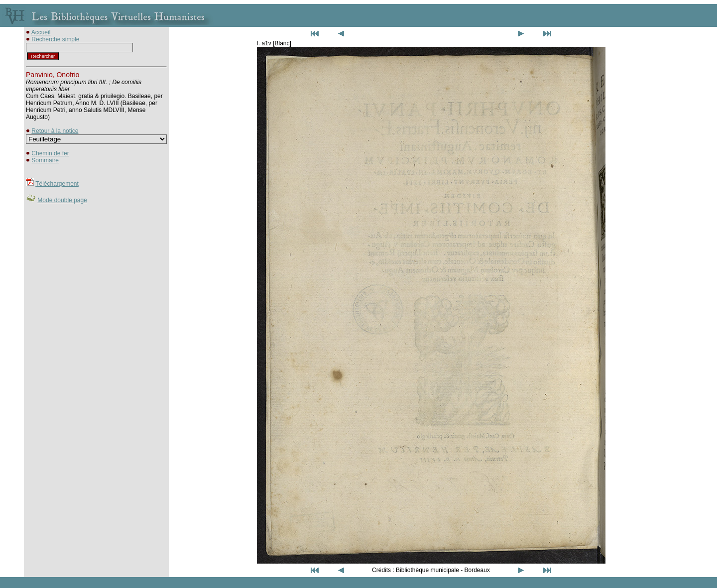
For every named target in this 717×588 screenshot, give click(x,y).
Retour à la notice (55, 131)
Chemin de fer (50, 153)
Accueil (41, 32)
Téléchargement (57, 184)
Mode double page (62, 200)
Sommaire (45, 160)
